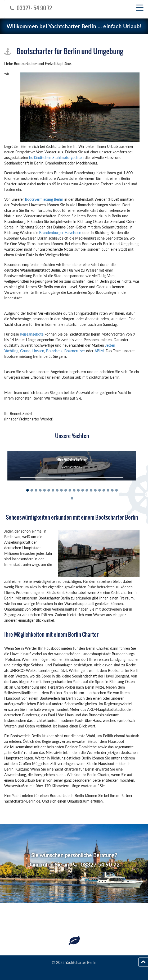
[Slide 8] (57, 490)
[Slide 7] (53, 490)
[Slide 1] (28, 490)
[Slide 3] (36, 490)
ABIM (99, 351)
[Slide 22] (116, 490)
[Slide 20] (108, 490)
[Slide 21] (112, 490)
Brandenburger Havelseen (60, 233)
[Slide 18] (100, 490)
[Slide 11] (70, 490)
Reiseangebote (32, 334)
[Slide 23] (72, 498)
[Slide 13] (78, 490)
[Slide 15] (87, 490)
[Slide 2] (32, 490)
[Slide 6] (49, 490)
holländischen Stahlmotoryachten (56, 157)
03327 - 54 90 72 (30, 8)
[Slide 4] (40, 490)
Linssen (38, 351)
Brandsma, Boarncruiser (66, 351)
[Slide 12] (74, 490)
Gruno (25, 351)
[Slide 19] (104, 490)
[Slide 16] (91, 490)
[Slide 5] (44, 490)
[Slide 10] (66, 490)
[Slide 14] (83, 490)
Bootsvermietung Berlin (44, 199)
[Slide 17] (95, 490)
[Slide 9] (61, 490)
